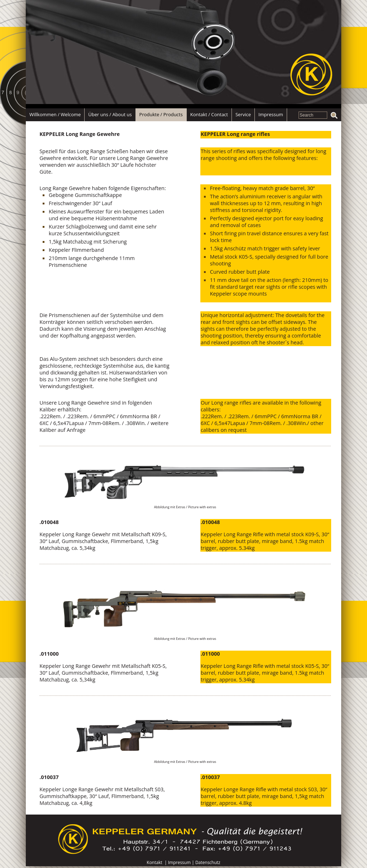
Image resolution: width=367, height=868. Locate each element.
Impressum (179, 862)
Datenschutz (208, 862)
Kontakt (154, 862)
